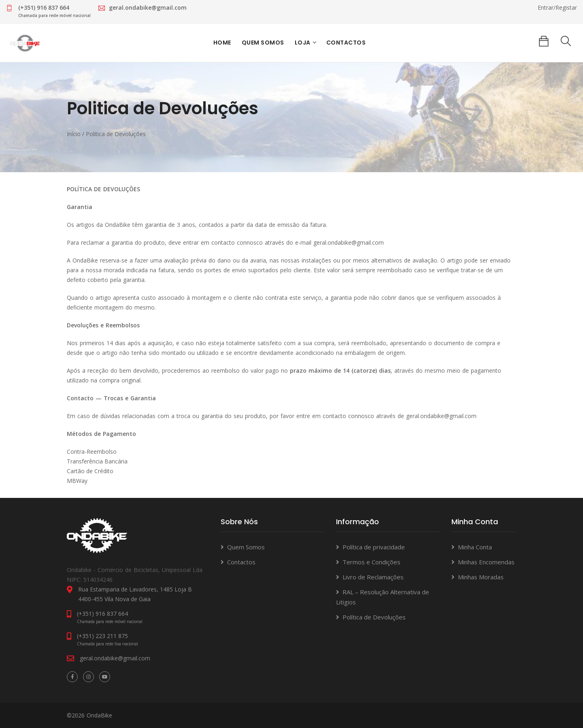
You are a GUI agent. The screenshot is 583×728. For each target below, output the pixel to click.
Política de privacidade (374, 547)
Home (222, 43)
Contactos (346, 43)
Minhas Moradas (481, 576)
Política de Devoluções (374, 617)
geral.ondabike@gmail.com (349, 242)
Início (74, 134)
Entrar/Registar (557, 7)
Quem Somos (263, 43)
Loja (302, 43)
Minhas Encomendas (486, 561)
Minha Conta (475, 547)
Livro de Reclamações (373, 576)
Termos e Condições (371, 561)
